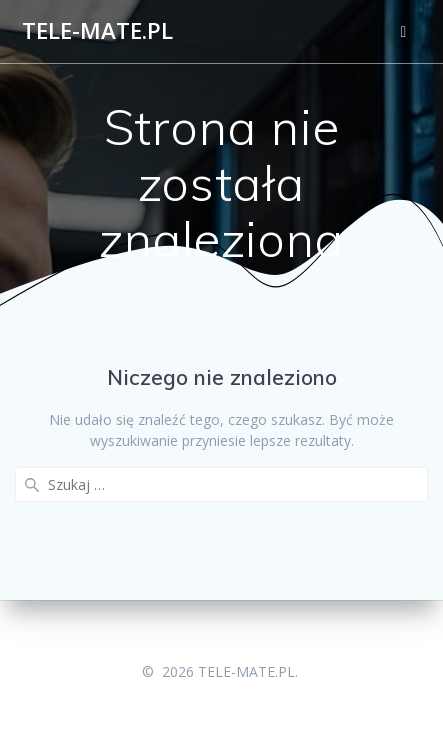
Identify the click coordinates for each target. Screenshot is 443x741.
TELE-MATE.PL (97, 31)
